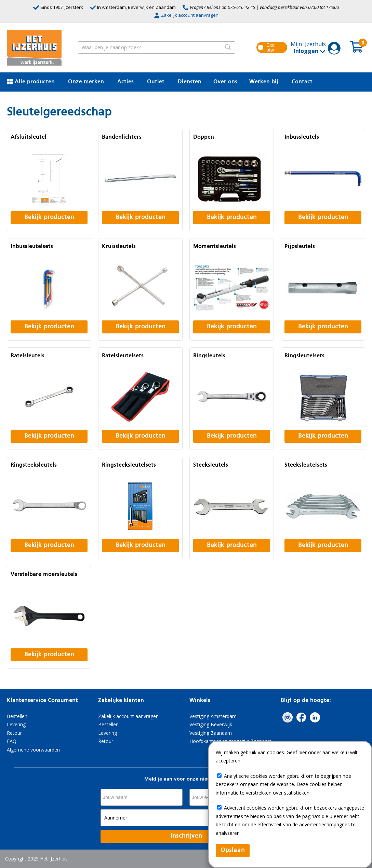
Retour (14, 733)
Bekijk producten (49, 217)
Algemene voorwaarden (33, 750)
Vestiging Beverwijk (211, 724)
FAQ (12, 741)
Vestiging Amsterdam (213, 716)
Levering (16, 724)
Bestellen (17, 716)
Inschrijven (186, 836)
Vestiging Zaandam (211, 733)
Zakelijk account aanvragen (186, 15)
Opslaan (233, 850)
